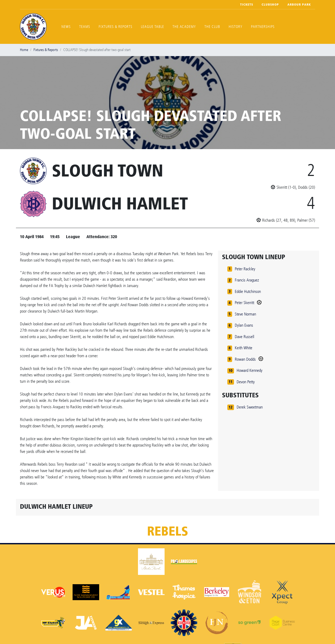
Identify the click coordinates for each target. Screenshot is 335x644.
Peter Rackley (245, 269)
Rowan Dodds (245, 359)
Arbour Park (299, 5)
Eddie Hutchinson (248, 291)
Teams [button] (85, 27)
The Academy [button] (184, 27)
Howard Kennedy (250, 370)
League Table (152, 27)
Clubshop (270, 5)
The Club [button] (212, 27)
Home (24, 50)
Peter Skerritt (244, 303)
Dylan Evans (244, 325)
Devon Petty (246, 382)
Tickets (247, 5)
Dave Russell (244, 337)
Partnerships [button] (263, 27)
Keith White (244, 348)
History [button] (236, 27)
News (66, 27)
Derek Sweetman (250, 407)
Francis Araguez (247, 280)
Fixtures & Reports (116, 27)
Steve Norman (245, 314)
